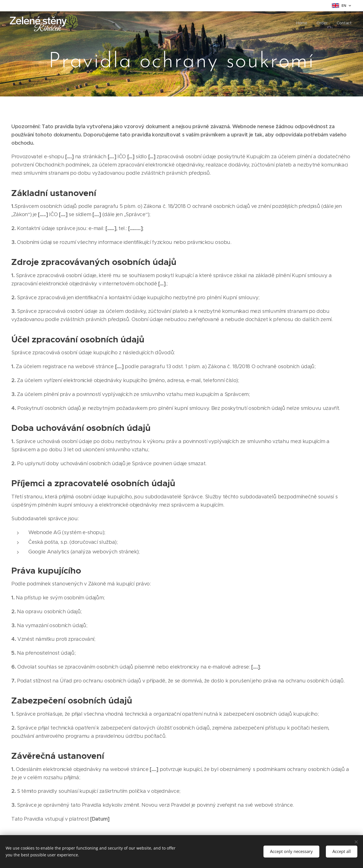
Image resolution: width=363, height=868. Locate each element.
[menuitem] (302, 23)
